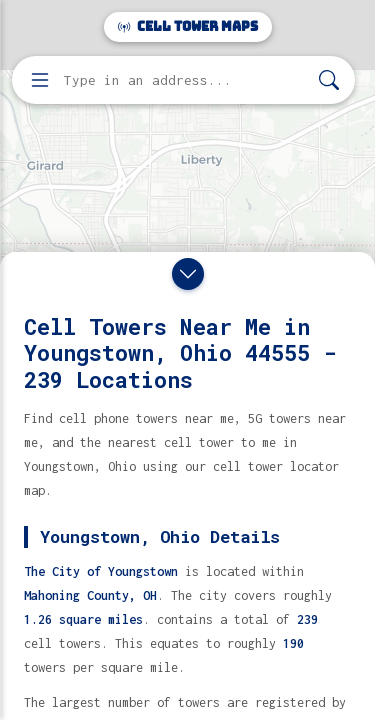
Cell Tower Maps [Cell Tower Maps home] (188, 26)
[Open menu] (40, 80)
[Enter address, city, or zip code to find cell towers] (185, 80)
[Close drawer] (188, 274)
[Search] (329, 80)
